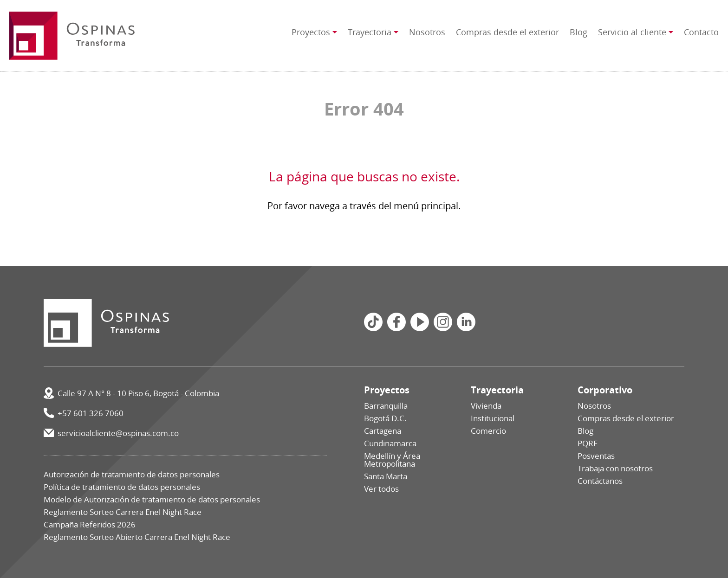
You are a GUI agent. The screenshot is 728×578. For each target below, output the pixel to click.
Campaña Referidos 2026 (90, 524)
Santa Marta (386, 476)
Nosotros (427, 32)
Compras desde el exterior (507, 32)
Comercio (488, 431)
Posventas (596, 456)
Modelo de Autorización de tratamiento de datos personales (152, 499)
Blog (578, 32)
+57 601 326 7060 (91, 413)
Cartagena (383, 431)
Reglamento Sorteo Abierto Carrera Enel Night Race (137, 537)
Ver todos (381, 489)
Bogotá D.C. (385, 418)
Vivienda (486, 406)
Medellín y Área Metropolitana (392, 460)
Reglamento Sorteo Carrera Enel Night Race (123, 512)
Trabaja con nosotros (615, 468)
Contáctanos (600, 481)
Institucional (493, 418)
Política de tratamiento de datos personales (122, 487)
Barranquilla (386, 406)
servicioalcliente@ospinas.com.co (118, 433)
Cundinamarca (390, 443)
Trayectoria (370, 32)
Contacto (701, 32)
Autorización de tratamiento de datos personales (132, 474)
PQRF (588, 443)
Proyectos (311, 32)
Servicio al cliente (632, 32)
